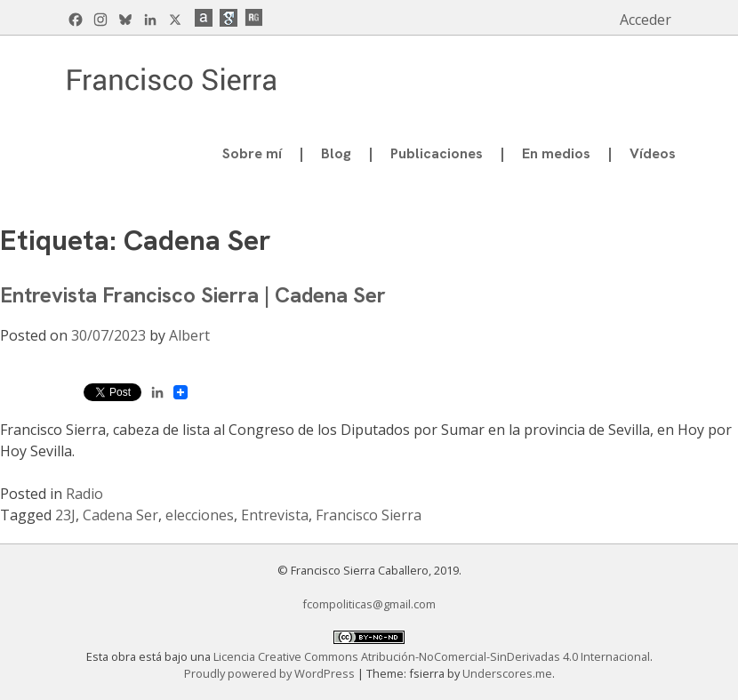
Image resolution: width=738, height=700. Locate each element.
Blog (336, 153)
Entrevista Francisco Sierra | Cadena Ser (193, 295)
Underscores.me (507, 673)
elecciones (200, 515)
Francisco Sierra (369, 515)
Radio (84, 494)
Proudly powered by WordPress (271, 673)
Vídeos (653, 153)
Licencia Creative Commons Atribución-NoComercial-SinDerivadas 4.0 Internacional (432, 656)
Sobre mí (252, 153)
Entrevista (275, 515)
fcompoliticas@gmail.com (369, 604)
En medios (556, 153)
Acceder (646, 20)
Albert (189, 335)
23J (65, 515)
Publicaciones (437, 153)
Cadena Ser (120, 515)
